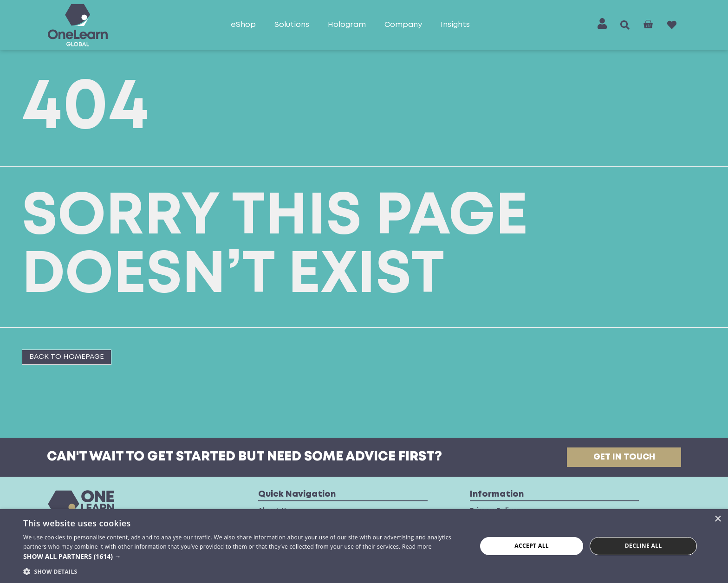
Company (403, 25)
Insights (455, 25)
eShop (243, 25)
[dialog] (364, 546)
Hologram (347, 25)
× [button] (718, 519)
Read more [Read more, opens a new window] (417, 547)
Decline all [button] (643, 546)
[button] (625, 25)
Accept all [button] (532, 546)
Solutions (292, 25)
